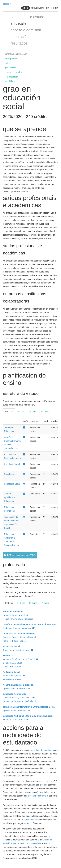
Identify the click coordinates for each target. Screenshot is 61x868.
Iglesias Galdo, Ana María (17, 689)
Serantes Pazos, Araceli (16, 615)
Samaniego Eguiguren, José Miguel (19, 701)
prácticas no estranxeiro (37, 796)
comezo (17, 17)
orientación (19, 37)
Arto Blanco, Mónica (12, 679)
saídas (8, 63)
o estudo (37, 17)
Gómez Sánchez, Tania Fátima (19, 698)
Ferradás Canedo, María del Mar (20, 637)
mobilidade (10, 81)
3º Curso (33, 412)
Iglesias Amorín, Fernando (17, 711)
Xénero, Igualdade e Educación (10, 497)
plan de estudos (15, 72)
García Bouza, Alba (12, 667)
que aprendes (12, 59)
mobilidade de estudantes (42, 750)
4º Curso (45, 412)
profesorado (13, 77)
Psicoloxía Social (12, 464)
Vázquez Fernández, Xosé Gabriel (21, 659)
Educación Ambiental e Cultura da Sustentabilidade (28, 716)
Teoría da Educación (13, 612)
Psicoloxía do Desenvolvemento (19, 634)
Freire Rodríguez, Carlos (14, 641)
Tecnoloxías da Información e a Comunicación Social (29, 707)
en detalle (18, 23)
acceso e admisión (26, 30)
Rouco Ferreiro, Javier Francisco (18, 619)
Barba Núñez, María (14, 676)
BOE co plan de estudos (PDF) (20, 555)
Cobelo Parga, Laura (12, 663)
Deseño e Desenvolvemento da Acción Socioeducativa (30, 624)
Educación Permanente (14, 694)
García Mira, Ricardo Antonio (18, 650)
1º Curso (9, 412)
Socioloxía (9, 474)
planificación (11, 68)
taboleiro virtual (31, 820)
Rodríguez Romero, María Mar (19, 628)
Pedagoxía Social (12, 484)
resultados (19, 43)
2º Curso (21, 412)
